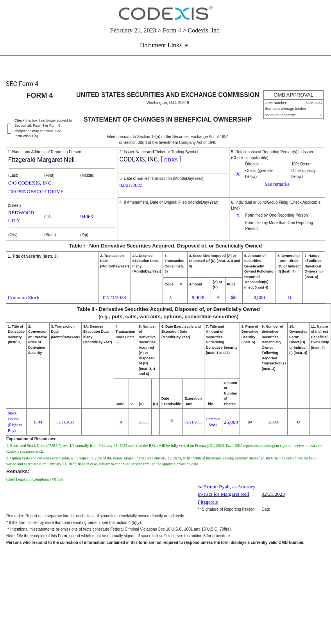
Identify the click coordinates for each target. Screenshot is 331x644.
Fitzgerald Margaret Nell (41, 160)
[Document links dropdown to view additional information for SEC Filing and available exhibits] (165, 45)
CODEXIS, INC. (140, 159)
